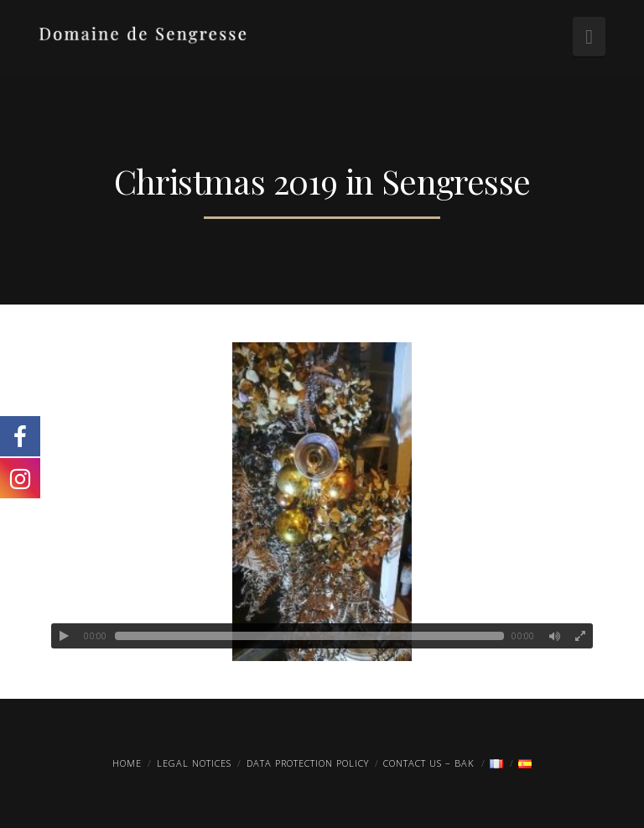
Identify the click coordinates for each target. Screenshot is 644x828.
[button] (589, 36)
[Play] (64, 636)
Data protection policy (308, 763)
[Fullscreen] (580, 636)
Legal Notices (194, 763)
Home (127, 763)
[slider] (309, 636)
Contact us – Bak (429, 763)
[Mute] (555, 636)
